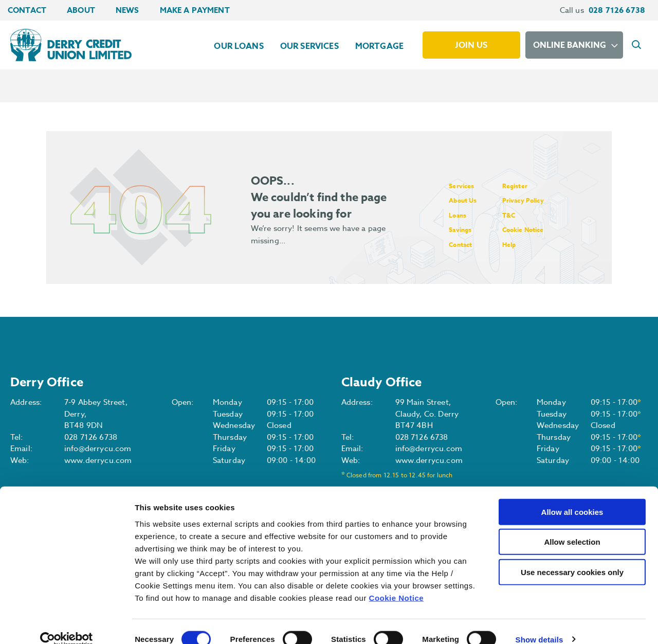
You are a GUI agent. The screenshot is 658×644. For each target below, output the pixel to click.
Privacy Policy (538, 200)
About (81, 10)
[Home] (68, 45)
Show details (540, 624)
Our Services (309, 46)
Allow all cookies (572, 496)
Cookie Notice (397, 582)
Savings (463, 229)
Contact (27, 10)
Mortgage (379, 46)
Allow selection (572, 526)
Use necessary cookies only (572, 556)
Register (528, 185)
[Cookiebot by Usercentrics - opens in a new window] (67, 624)
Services (464, 185)
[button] (638, 45)
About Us (466, 200)
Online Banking (570, 45)
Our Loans (239, 46)
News (127, 10)
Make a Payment (195, 10)
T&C (520, 215)
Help (521, 244)
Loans (460, 215)
